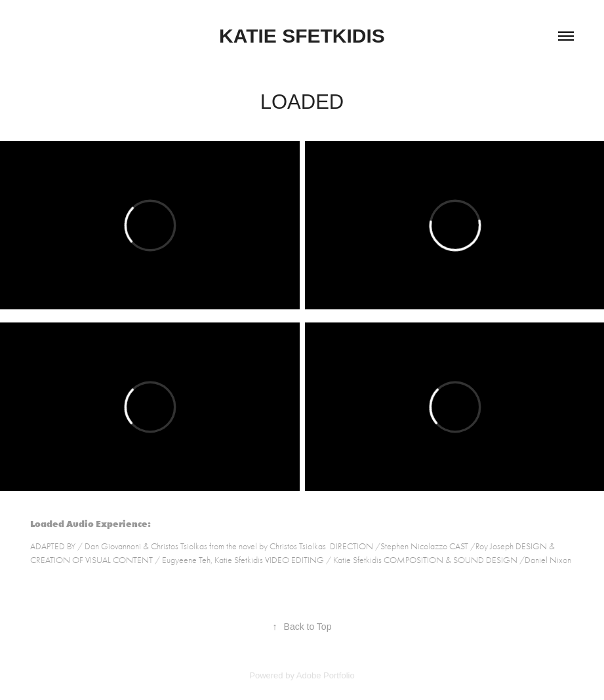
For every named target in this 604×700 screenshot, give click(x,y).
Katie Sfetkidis (302, 36)
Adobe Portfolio (326, 675)
